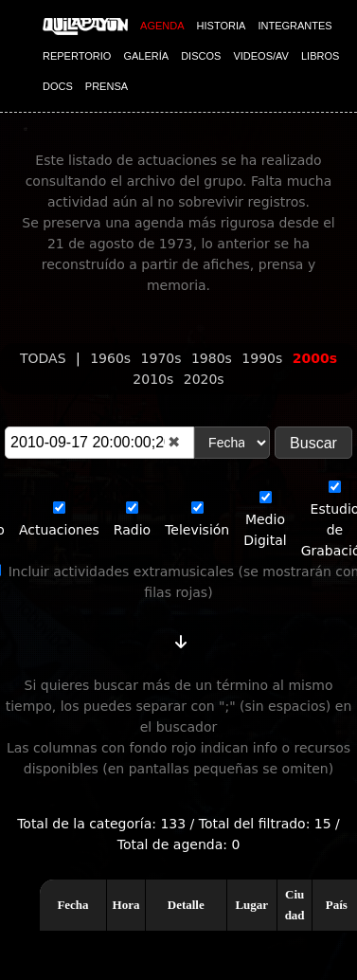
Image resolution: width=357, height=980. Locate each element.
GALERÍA (146, 56)
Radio (132, 519)
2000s (315, 358)
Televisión (197, 519)
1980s (214, 358)
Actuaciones (59, 519)
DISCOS (201, 56)
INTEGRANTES (295, 26)
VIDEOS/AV (260, 56)
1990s (264, 358)
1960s (112, 358)
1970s (163, 358)
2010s (155, 379)
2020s (204, 379)
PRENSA (107, 86)
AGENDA (162, 26)
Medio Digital (265, 519)
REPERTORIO (77, 56)
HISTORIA (222, 26)
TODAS (45, 358)
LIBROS (320, 56)
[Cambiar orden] (181, 638)
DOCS (58, 86)
